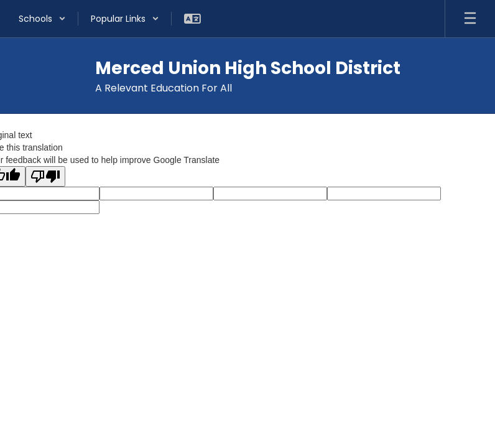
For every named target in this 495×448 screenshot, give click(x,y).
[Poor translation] (45, 176)
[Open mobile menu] (470, 19)
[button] (42, 19)
